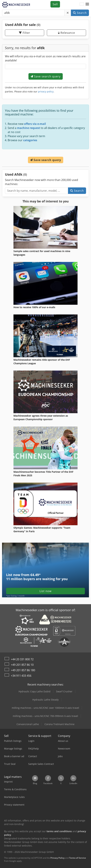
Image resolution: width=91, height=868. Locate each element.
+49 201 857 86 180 (23, 670)
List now (45, 591)
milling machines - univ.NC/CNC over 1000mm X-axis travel (45, 708)
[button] (87, 4)
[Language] (82, 4)
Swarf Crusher (64, 691)
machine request (29, 128)
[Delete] (68, 13)
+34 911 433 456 (21, 676)
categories (30, 140)
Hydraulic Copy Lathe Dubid (35, 691)
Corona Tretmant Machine (59, 724)
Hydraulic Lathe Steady (45, 700)
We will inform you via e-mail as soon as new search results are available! (45, 58)
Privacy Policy (58, 858)
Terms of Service (78, 858)
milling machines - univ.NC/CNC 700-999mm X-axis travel (45, 716)
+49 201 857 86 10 (22, 665)
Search (80, 13)
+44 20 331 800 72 (22, 659)
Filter (25, 33)
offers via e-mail (35, 124)
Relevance (66, 33)
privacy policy (46, 91)
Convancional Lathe (28, 724)
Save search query (46, 76)
